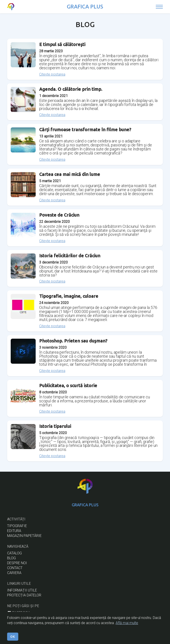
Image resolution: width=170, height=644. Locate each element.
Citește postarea (52, 74)
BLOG (11, 558)
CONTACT (15, 568)
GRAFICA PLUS (85, 7)
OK (13, 639)
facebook (18, 613)
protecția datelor (24, 595)
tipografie (17, 526)
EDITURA (14, 531)
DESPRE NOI (17, 563)
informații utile (22, 590)
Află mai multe (127, 625)
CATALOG (14, 553)
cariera (14, 573)
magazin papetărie (24, 536)
